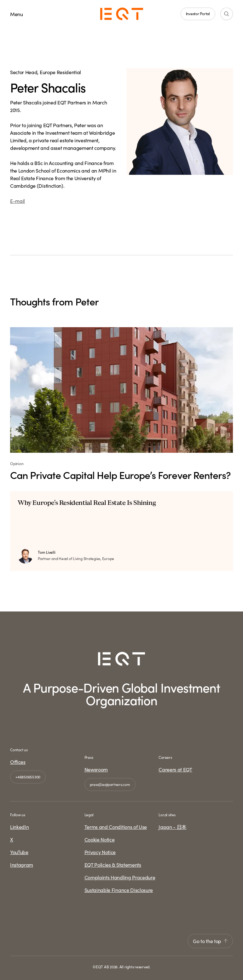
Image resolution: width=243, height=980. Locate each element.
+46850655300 (28, 777)
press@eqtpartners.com (110, 784)
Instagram (22, 865)
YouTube (19, 852)
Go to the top (210, 941)
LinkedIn (19, 827)
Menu (17, 14)
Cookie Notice (100, 839)
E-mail (17, 201)
